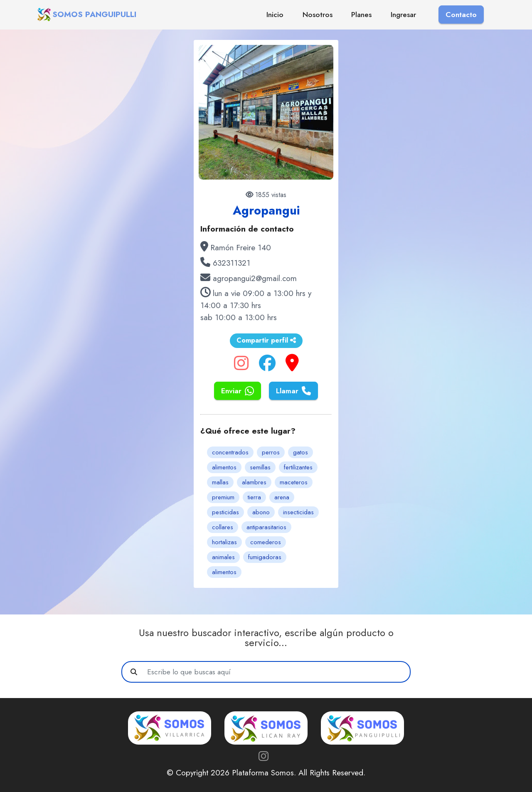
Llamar (293, 391)
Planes (361, 15)
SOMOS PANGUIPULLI (94, 14)
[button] (207, 112)
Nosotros (318, 15)
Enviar (238, 391)
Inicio (275, 15)
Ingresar (403, 15)
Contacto (461, 15)
